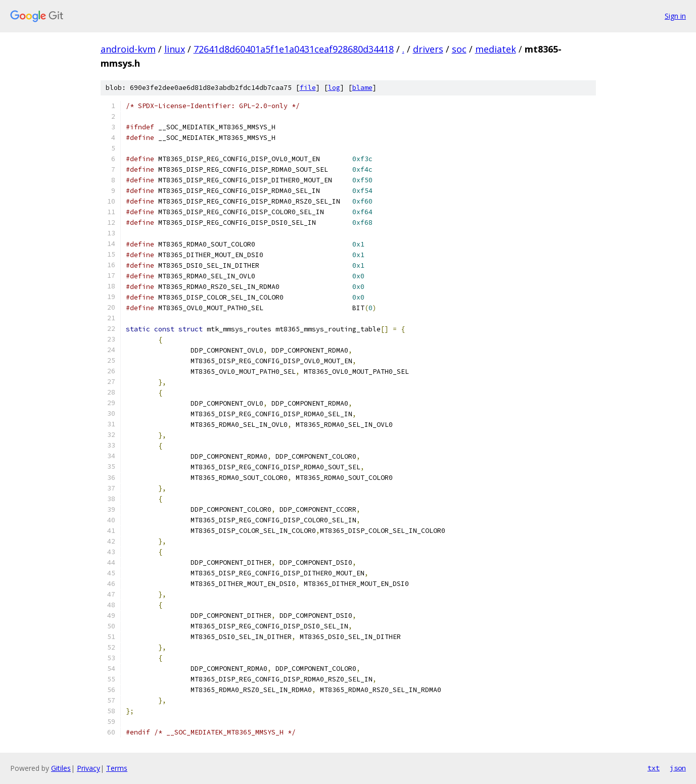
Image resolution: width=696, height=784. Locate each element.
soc (459, 49)
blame (362, 88)
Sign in (675, 16)
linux (175, 49)
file (308, 88)
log (334, 88)
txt (654, 768)
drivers (428, 49)
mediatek (496, 49)
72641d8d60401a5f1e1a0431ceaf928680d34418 (294, 49)
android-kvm (128, 49)
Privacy (88, 768)
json (678, 768)
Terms (117, 768)
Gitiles (61, 768)
